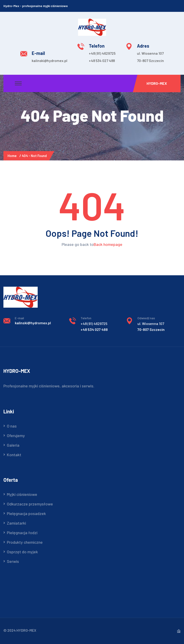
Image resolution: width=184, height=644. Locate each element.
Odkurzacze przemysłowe (30, 504)
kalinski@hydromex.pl (50, 61)
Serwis (13, 561)
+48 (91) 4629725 (102, 53)
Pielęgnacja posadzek (26, 513)
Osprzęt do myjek (22, 552)
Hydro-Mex (157, 83)
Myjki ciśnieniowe (22, 494)
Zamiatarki (16, 523)
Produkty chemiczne (25, 542)
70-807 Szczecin (150, 61)
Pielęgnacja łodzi (22, 533)
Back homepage (108, 244)
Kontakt (14, 455)
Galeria (13, 445)
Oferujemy (16, 435)
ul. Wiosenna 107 (150, 53)
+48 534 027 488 (102, 61)
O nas (12, 426)
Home (13, 156)
